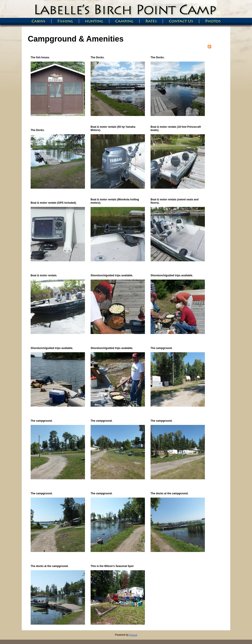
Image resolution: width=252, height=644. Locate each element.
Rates (151, 21)
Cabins (38, 21)
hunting (94, 21)
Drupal (133, 635)
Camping (124, 21)
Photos (213, 21)
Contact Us (181, 21)
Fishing (65, 21)
